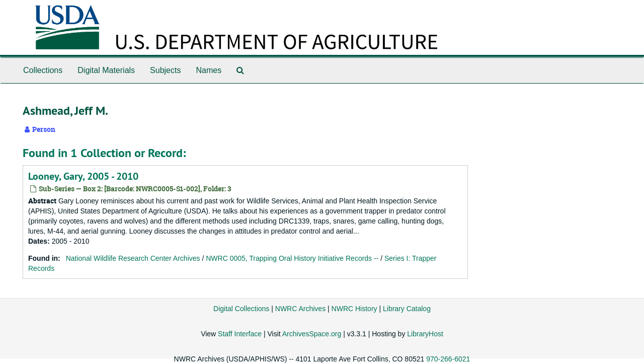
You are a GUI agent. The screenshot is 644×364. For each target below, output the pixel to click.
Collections (43, 70)
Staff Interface (240, 334)
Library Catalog (407, 309)
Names (209, 70)
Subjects (165, 70)
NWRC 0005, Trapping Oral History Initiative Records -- (292, 258)
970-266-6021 (448, 359)
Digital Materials (106, 70)
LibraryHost (425, 334)
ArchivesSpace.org (312, 334)
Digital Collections (241, 309)
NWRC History (354, 309)
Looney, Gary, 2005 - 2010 (83, 176)
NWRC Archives (300, 309)
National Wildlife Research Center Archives (133, 258)
